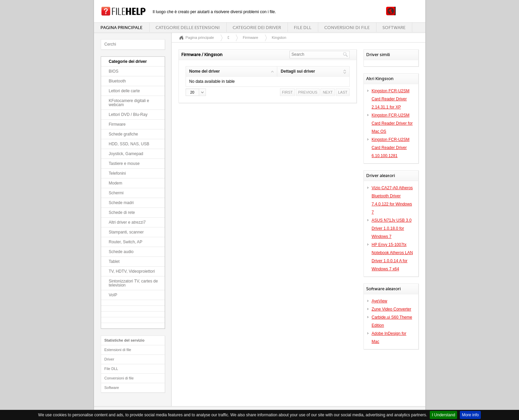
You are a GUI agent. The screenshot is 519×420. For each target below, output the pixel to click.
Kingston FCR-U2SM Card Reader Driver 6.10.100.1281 (391, 148)
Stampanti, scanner (126, 232)
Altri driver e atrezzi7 (127, 222)
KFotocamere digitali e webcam (129, 103)
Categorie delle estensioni (188, 28)
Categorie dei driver (257, 28)
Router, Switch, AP (126, 242)
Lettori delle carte (124, 91)
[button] (196, 92)
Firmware (117, 124)
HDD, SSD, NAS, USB (129, 144)
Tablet (114, 262)
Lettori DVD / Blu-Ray (128, 115)
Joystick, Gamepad (126, 154)
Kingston (279, 38)
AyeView (379, 301)
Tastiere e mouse (124, 164)
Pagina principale (121, 28)
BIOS (114, 71)
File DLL (303, 28)
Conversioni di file (347, 28)
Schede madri (121, 203)
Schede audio (121, 252)
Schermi (116, 193)
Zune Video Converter (391, 309)
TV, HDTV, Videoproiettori (132, 271)
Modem (116, 183)
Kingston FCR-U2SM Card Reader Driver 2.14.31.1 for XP (391, 99)
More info (470, 415)
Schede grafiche (124, 134)
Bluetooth (117, 81)
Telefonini (117, 173)
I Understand (443, 415)
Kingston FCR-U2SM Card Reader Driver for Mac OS (392, 123)
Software (394, 28)
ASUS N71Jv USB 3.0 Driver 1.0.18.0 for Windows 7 (392, 228)
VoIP (113, 295)
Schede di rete (122, 213)
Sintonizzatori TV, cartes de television (133, 283)
